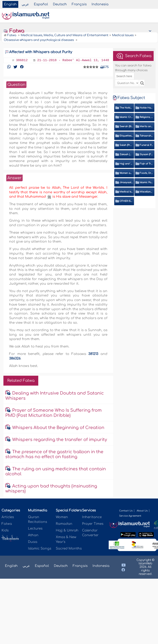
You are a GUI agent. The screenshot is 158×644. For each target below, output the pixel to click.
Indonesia (100, 4)
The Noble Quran (126, 108)
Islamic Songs (40, 549)
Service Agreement (130, 516)
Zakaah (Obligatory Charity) (126, 154)
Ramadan (64, 524)
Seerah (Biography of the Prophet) (126, 126)
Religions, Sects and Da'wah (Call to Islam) (146, 117)
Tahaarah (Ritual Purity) (146, 136)
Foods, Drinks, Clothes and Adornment (146, 173)
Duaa (33, 542)
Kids (5, 530)
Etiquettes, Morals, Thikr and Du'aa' (126, 136)
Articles (8, 517)
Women (62, 517)
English (10, 4)
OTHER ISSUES (126, 201)
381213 (93, 354)
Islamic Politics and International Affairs (146, 182)
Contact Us (126, 511)
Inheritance (92, 517)
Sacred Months (69, 549)
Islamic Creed (126, 117)
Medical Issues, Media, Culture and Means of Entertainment (126, 192)
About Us (142, 511)
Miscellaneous (146, 192)
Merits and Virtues (146, 126)
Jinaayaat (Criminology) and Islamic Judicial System (126, 182)
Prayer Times (93, 524)
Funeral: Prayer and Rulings (146, 145)
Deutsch (60, 4)
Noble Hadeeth (146, 108)
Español (41, 4)
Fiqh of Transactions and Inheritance (146, 164)
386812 (22, 60)
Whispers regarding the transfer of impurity (60, 440)
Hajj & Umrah (67, 530)
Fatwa (14, 31)
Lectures (35, 529)
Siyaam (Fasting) (146, 154)
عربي (25, 4)
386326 (15, 358)
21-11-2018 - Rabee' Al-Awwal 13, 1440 (73, 60)
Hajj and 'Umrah (126, 164)
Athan (33, 535)
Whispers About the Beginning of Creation (58, 428)
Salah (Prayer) (126, 145)
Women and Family (126, 173)
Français (79, 4)
